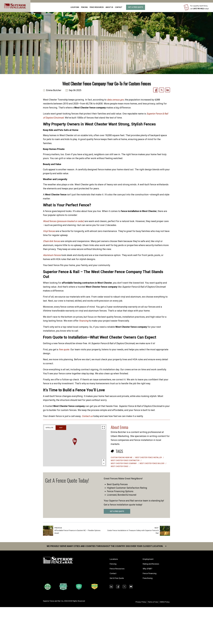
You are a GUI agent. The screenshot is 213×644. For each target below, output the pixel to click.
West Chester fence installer (149, 457)
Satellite (49, 428)
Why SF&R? (147, 569)
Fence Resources (117, 569)
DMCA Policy (165, 602)
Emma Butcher (54, 90)
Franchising (148, 578)
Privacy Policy (141, 602)
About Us (109, 7)
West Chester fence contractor (125, 460)
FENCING (84, 7)
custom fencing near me (122, 457)
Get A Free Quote (136, 7)
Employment (148, 559)
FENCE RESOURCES (97, 7)
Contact (119, 7)
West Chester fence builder (152, 463)
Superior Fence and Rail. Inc (53, 601)
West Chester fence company (124, 463)
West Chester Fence (120, 466)
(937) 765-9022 (198, 9)
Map (61, 428)
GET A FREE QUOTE (117, 511)
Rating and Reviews (151, 564)
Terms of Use (153, 602)
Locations (75, 7)
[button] (75, 442)
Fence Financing (150, 573)
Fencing (113, 564)
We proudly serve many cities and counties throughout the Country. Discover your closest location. (107, 546)
